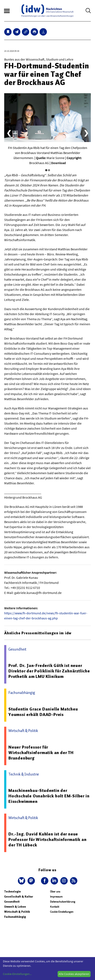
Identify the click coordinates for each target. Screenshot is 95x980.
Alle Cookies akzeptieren (74, 974)
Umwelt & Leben (15, 907)
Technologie (13, 892)
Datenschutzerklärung (63, 902)
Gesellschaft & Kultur (19, 897)
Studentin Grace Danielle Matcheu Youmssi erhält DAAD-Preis (43, 712)
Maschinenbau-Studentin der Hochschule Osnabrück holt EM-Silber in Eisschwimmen (49, 796)
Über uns (55, 892)
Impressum (56, 897)
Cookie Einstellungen (62, 912)
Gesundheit (12, 902)
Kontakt (55, 907)
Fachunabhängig (15, 917)
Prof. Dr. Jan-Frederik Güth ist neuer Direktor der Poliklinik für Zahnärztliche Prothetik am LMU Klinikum (49, 671)
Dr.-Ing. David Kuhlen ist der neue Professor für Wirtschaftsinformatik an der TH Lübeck (47, 839)
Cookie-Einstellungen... (17, 974)
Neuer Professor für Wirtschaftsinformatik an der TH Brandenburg (41, 753)
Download (58, 163)
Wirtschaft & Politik (17, 912)
